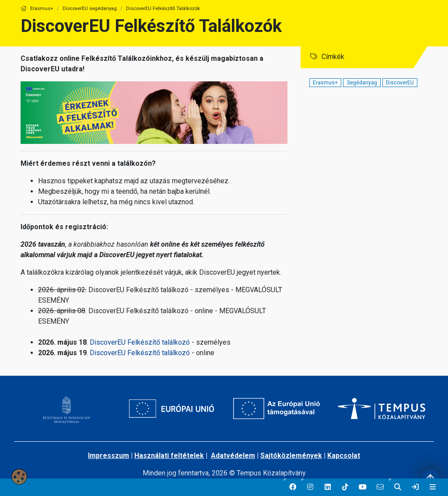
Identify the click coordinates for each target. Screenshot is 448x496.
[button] (293, 487)
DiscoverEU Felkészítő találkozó (140, 342)
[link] (415, 487)
